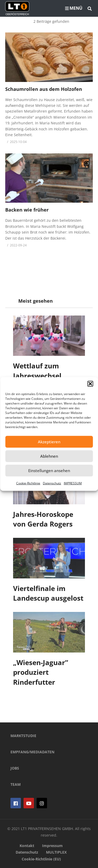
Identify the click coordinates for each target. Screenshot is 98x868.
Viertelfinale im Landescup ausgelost (48, 593)
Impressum (52, 846)
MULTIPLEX (56, 852)
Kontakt (27, 846)
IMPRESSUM (73, 483)
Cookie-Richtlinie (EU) (41, 859)
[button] (90, 384)
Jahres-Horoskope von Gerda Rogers (43, 519)
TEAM (16, 784)
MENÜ (74, 8)
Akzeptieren (49, 442)
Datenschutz (52, 483)
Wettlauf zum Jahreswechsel (37, 371)
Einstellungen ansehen (49, 471)
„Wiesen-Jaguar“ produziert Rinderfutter (41, 672)
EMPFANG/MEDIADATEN (32, 752)
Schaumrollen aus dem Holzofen (44, 89)
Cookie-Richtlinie (28, 483)
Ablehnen (49, 456)
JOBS (15, 768)
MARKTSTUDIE (23, 736)
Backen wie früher (27, 210)
